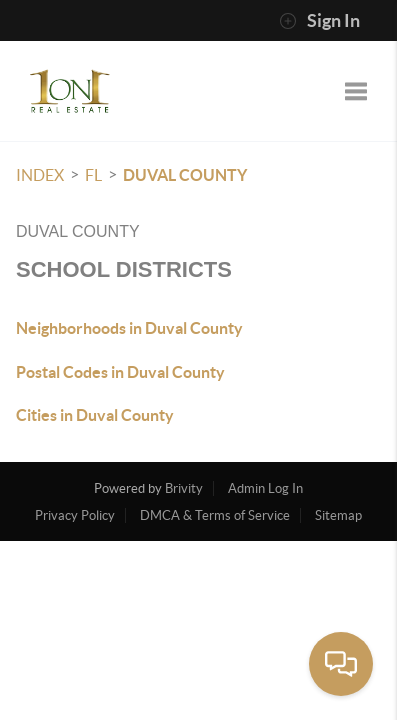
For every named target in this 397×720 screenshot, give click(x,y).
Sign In (319, 21)
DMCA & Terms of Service (215, 515)
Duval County (185, 175)
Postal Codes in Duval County (120, 372)
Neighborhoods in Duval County (129, 328)
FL (93, 175)
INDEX (40, 175)
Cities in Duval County (95, 415)
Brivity (184, 488)
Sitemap (338, 515)
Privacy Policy (75, 515)
